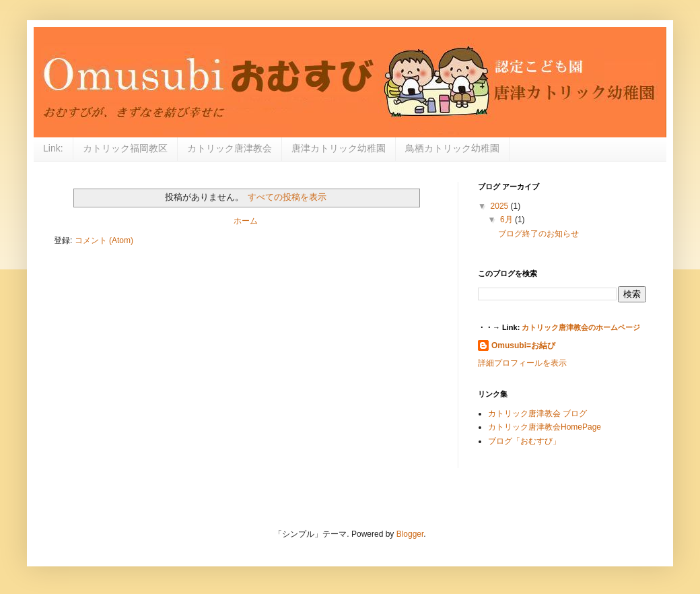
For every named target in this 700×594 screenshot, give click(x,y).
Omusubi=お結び (523, 345)
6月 (508, 220)
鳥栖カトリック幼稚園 (452, 148)
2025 (501, 206)
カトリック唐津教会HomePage (545, 427)
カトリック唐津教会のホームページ (581, 327)
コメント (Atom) (104, 240)
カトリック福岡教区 (125, 148)
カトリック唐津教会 (230, 148)
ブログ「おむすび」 (524, 441)
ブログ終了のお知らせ (538, 234)
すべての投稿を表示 (287, 197)
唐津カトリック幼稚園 (339, 148)
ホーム (246, 221)
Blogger (410, 534)
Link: (53, 148)
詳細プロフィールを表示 (522, 363)
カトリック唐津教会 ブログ (537, 414)
